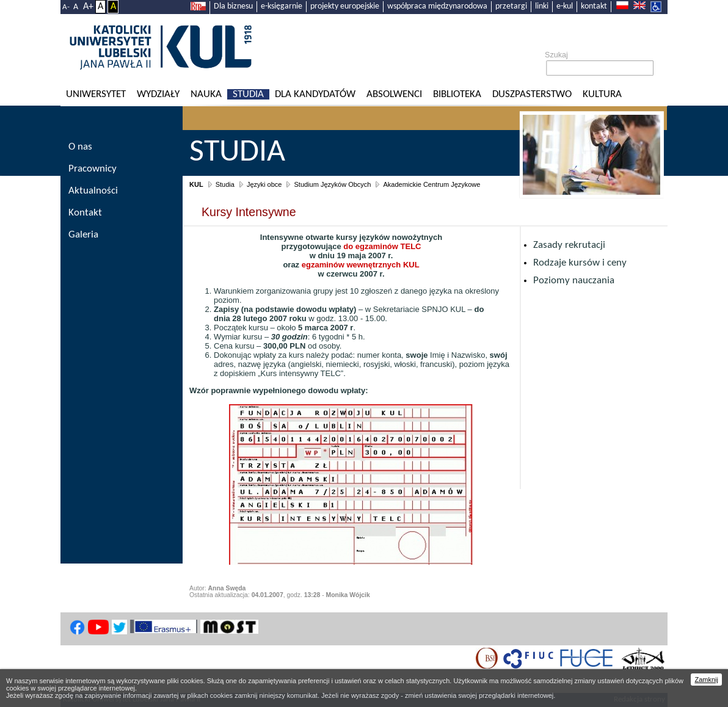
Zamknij (706, 680)
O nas (80, 147)
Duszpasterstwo (532, 94)
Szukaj (556, 55)
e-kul (565, 6)
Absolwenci (394, 94)
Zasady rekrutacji (569, 245)
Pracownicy (93, 169)
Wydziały (158, 94)
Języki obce (264, 184)
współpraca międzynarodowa (437, 6)
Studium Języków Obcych (332, 184)
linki (542, 6)
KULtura (602, 94)
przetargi (511, 6)
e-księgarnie (282, 6)
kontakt (594, 6)
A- (66, 7)
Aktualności (93, 191)
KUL (196, 184)
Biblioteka (457, 94)
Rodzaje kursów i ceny (580, 263)
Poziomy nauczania (574, 281)
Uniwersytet (96, 94)
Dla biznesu (233, 6)
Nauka (206, 94)
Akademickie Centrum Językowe (431, 184)
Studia (248, 94)
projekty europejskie (345, 6)
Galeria (83, 235)
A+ (88, 7)
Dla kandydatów (315, 94)
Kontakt (85, 213)
